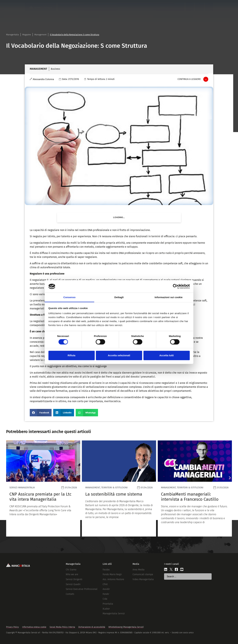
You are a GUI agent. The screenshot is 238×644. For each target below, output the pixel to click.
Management (40, 35)
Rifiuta (71, 355)
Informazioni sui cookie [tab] (169, 297)
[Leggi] (43, 489)
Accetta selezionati (119, 355)
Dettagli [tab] (119, 297)
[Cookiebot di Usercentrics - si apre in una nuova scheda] (175, 286)
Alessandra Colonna (43, 79)
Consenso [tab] (69, 297)
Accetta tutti (167, 355)
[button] (41, 413)
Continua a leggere (189, 79)
